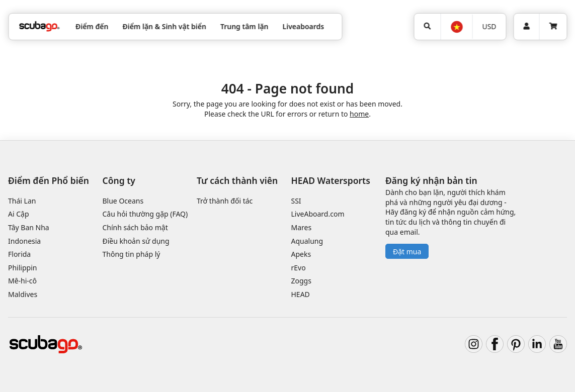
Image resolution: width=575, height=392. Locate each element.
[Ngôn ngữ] (456, 27)
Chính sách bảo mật (135, 227)
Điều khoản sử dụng (136, 241)
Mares (302, 227)
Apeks (301, 254)
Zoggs (301, 281)
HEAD (301, 294)
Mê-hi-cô (22, 281)
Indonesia (24, 241)
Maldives (23, 294)
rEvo (299, 268)
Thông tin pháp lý (132, 254)
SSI (296, 201)
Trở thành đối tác (225, 201)
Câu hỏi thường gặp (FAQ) (145, 214)
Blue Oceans (123, 201)
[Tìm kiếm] (427, 27)
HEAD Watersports (331, 180)
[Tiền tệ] (489, 27)
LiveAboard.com (318, 214)
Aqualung (307, 241)
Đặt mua (407, 252)
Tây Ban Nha (29, 227)
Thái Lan (22, 201)
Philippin (22, 268)
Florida (19, 254)
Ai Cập (19, 214)
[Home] (39, 26)
